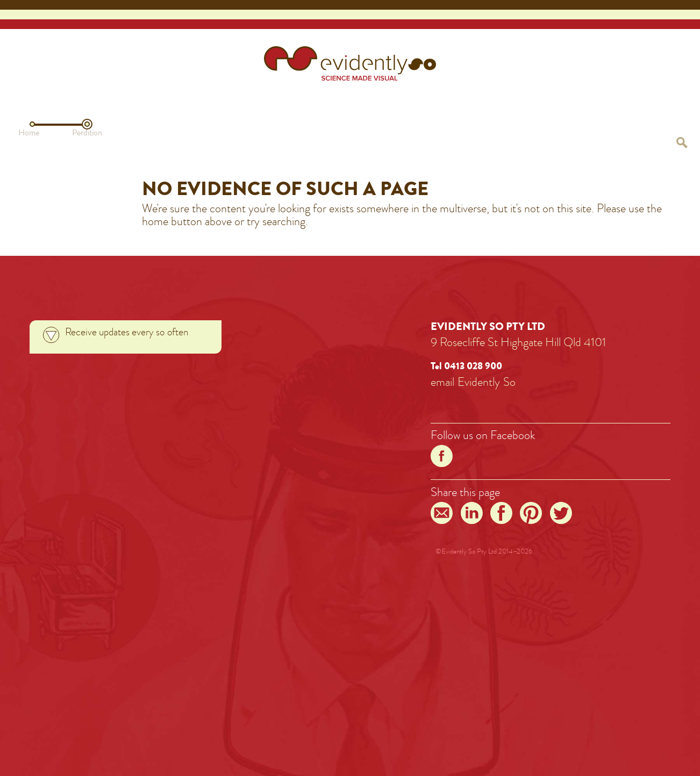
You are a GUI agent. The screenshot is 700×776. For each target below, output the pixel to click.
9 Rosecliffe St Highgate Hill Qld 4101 (518, 342)
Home (29, 133)
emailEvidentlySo (473, 382)
